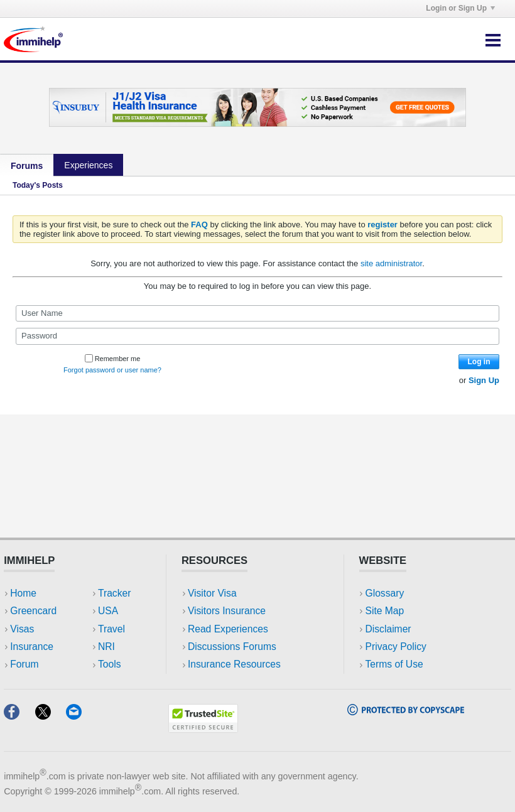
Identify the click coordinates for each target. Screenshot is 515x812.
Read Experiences (228, 629)
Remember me (113, 359)
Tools (110, 664)
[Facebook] (19, 716)
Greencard (33, 611)
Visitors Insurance (227, 611)
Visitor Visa (212, 593)
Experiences (88, 165)
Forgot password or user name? (112, 370)
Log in (479, 362)
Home (23, 593)
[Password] (257, 336)
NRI (106, 647)
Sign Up (484, 380)
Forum (24, 664)
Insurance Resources (234, 664)
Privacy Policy (396, 647)
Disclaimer (388, 629)
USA (108, 611)
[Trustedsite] (203, 729)
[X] (51, 716)
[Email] (80, 716)
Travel (111, 629)
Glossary (385, 593)
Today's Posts (38, 185)
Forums (27, 166)
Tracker (114, 593)
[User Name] (257, 313)
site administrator (391, 263)
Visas (22, 629)
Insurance (32, 647)
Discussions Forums (232, 647)
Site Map (385, 611)
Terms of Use (394, 664)
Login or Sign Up (460, 8)
